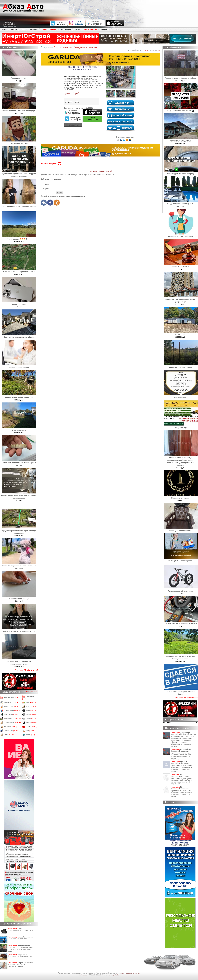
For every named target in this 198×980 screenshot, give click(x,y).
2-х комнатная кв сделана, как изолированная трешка (19, 661)
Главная (4, 30)
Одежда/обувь (12, 710)
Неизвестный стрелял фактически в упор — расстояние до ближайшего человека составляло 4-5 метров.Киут (182, 755)
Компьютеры (11, 731)
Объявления (34, 30)
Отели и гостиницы (50, 30)
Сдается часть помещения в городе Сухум (181, 692)
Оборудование (12, 723)
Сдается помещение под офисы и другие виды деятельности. (19, 174)
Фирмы (30, 735)
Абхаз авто (85, 975)
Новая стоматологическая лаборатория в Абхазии (19, 463)
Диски (31, 714)
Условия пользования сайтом (129, 973)
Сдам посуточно (26, 956)
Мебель (31, 727)
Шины (31, 710)
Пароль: (46, 189)
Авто (23, 30)
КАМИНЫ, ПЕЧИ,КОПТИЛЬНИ (18, 965)
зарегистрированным (92, 175)
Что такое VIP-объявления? (27, 670)
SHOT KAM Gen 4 (26, 930)
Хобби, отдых (11, 706)
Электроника (12, 714)
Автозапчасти (12, 702)
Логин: (47, 184)
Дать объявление (90, 30)
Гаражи (31, 718)
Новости (14, 30)
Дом (30, 731)
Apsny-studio (114, 975)
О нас (78, 30)
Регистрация (106, 30)
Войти (117, 30)
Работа (31, 723)
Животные (10, 727)
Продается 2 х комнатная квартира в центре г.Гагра (181, 299)
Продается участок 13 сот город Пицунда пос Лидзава (19, 531)
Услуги (31, 706)
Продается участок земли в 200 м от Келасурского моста (181, 656)
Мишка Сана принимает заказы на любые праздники (19, 566)
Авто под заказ (11, 697)
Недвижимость (12, 718)
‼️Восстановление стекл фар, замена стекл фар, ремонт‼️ (21, 949)
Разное (10, 735)
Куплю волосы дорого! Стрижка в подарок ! (19, 206)
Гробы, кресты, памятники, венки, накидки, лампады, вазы (19, 495)
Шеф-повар (24, 939)
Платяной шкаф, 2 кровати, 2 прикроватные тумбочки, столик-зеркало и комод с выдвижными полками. (181, 460)
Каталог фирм (66, 30)
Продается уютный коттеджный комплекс (181, 204)
